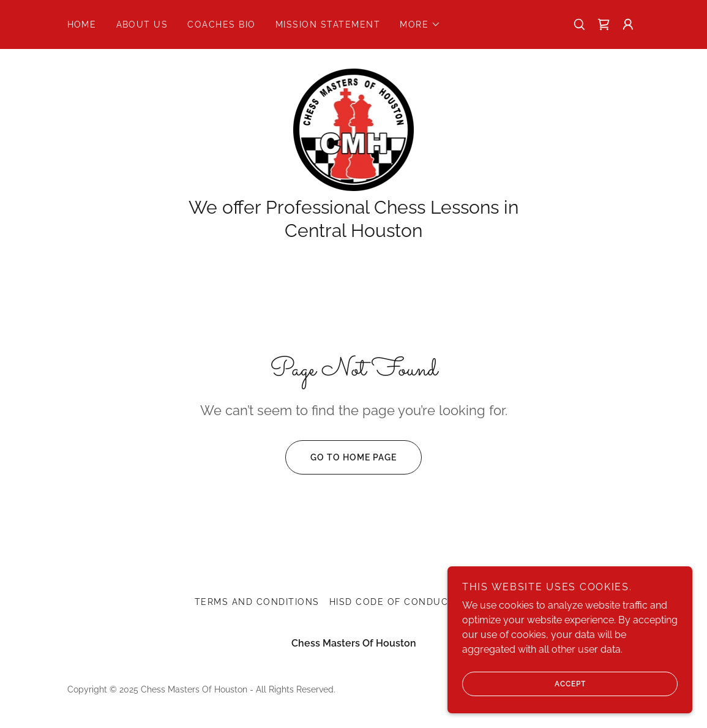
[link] (604, 24)
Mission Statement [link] (328, 24)
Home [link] (82, 24)
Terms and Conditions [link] (257, 602)
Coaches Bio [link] (221, 24)
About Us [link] (142, 24)
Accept (524, 684)
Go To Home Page (341, 457)
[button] (420, 24)
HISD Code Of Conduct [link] (392, 602)
